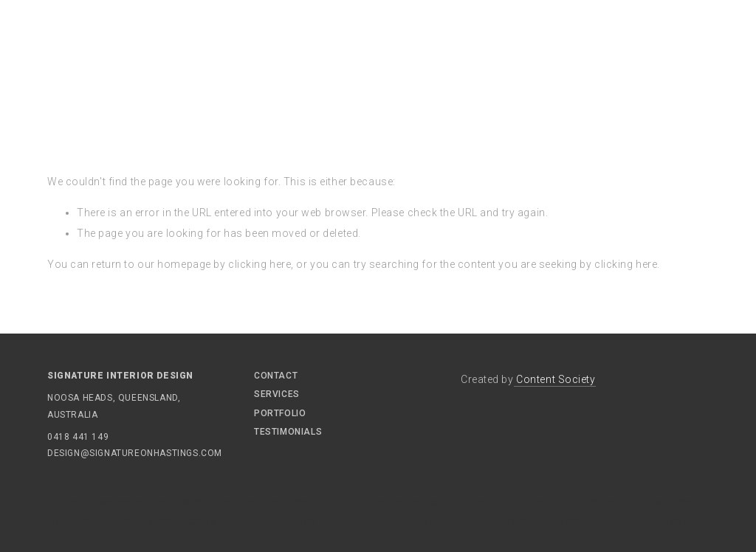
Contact (276, 376)
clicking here (260, 264)
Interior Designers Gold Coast (137, 522)
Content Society (555, 379)
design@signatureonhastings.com (92, 453)
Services (277, 394)
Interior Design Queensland (310, 522)
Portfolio (280, 413)
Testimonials (288, 432)
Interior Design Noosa (110, 503)
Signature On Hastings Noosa (265, 503)
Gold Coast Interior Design (615, 503)
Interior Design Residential (473, 522)
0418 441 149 (78, 437)
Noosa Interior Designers (631, 522)
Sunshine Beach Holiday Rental (444, 503)
